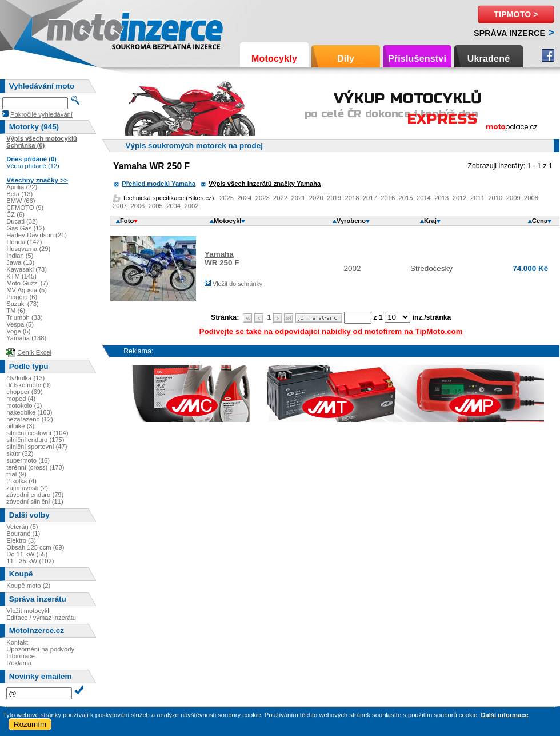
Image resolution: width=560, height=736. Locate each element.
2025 (227, 198)
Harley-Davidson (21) (37, 235)
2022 (280, 198)
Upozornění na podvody (40, 649)
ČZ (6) (15, 214)
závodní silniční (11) (35, 502)
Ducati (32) (22, 221)
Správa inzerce (509, 33)
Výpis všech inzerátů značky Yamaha (265, 184)
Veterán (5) (22, 527)
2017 (370, 198)
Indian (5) (20, 256)
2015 (406, 198)
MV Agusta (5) (27, 290)
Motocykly (274, 59)
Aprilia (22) (22, 187)
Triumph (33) (25, 317)
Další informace (504, 715)
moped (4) (21, 399)
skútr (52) (20, 453)
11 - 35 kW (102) (30, 561)
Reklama (19, 663)
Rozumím (30, 724)
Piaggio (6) (22, 297)
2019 (334, 198)
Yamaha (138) (26, 338)
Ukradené (489, 59)
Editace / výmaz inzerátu (41, 618)
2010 (495, 198)
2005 (156, 206)
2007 (120, 206)
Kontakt (17, 642)
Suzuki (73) (23, 304)
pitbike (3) (20, 426)
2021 (298, 198)
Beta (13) (19, 194)
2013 (441, 198)
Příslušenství (417, 59)
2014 (424, 198)
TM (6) (16, 311)
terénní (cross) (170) (35, 467)
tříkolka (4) (21, 481)
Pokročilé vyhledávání (41, 114)
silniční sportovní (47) (37, 447)
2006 (137, 206)
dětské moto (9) (29, 385)
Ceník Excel (34, 352)
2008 (531, 198)
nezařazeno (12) (29, 419)
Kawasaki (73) (27, 269)
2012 (460, 198)
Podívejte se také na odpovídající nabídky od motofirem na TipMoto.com (331, 331)
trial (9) (16, 474)
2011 (477, 198)
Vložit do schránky (237, 284)
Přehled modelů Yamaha (159, 184)
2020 (316, 198)
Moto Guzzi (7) (27, 283)
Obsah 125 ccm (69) (35, 547)
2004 (173, 206)
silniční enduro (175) (35, 440)
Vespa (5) (20, 324)
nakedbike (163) (29, 412)
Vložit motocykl (28, 611)
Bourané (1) (23, 534)
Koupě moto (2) (28, 586)
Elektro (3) (21, 540)
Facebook (548, 55)
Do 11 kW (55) (27, 554)
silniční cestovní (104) (37, 433)
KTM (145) (21, 276)
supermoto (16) (28, 460)
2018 (352, 198)
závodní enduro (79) (35, 495)
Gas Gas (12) (25, 228)
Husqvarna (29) (28, 249)
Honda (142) (24, 242)
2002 (192, 206)
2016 (388, 198)
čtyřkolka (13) (25, 378)
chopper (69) (24, 392)
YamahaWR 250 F (222, 258)
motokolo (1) (24, 405)
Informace (21, 656)
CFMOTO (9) (25, 208)
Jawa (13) (20, 262)
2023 (263, 198)
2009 (513, 198)
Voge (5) (18, 331)
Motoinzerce (71, 28)
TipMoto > (516, 14)
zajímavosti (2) (27, 488)
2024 (244, 198)
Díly (346, 59)
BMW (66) (21, 201)
